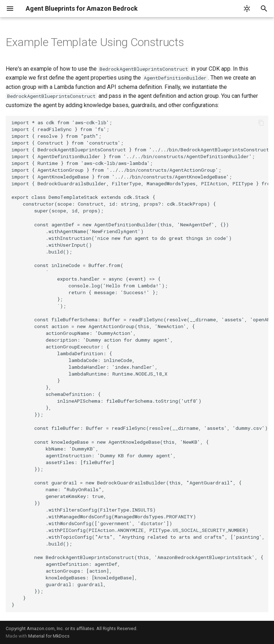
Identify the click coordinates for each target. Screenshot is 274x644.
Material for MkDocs (49, 636)
